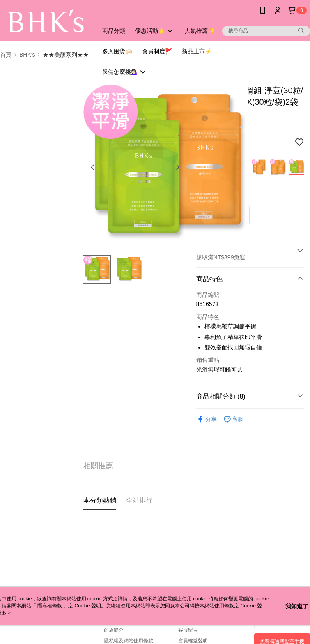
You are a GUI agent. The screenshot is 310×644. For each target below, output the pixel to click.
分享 (207, 419)
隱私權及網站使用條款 (129, 641)
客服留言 (188, 630)
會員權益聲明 (193, 641)
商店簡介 (114, 630)
